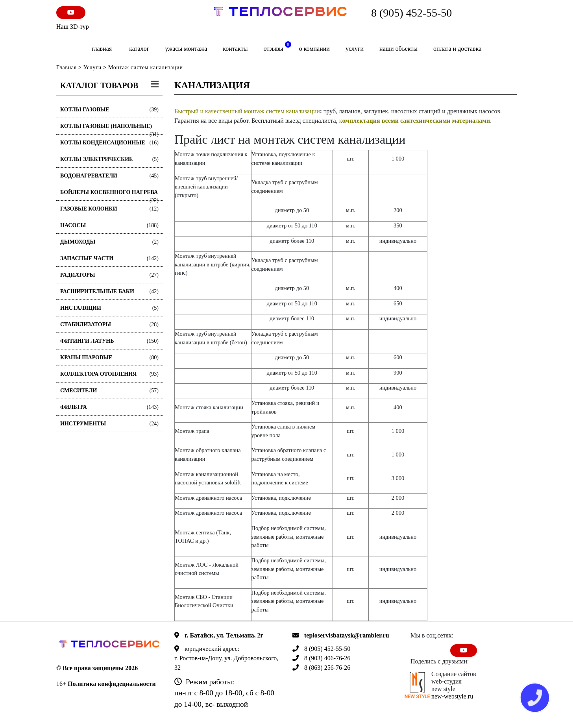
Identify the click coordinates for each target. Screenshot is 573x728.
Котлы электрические (109, 159)
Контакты (235, 49)
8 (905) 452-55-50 (411, 13)
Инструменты (109, 424)
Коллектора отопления (109, 374)
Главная (102, 49)
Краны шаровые (109, 358)
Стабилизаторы (109, 324)
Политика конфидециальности (112, 684)
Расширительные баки (109, 291)
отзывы (277, 47)
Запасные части (109, 258)
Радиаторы (109, 275)
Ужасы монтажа (186, 49)
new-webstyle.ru (452, 696)
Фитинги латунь (109, 341)
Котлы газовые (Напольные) (109, 129)
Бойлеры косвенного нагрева (109, 195)
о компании (314, 49)
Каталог (139, 49)
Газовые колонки (109, 209)
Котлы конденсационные (109, 143)
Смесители (109, 391)
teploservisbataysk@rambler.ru (347, 635)
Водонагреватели (109, 176)
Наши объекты (398, 49)
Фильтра (109, 407)
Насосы (109, 225)
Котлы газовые (109, 110)
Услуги (355, 49)
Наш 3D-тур (73, 27)
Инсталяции (109, 308)
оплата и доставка (457, 49)
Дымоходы (109, 242)
